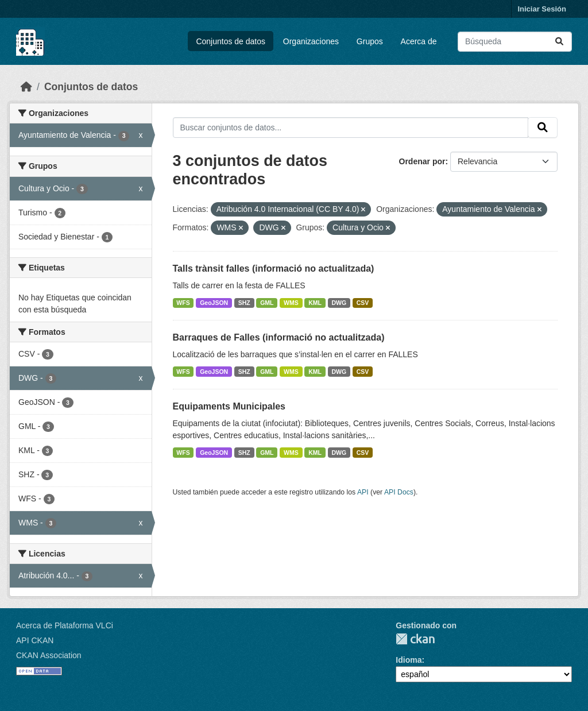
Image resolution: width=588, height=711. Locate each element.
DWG (339, 303)
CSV (363, 303)
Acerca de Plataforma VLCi (65, 625)
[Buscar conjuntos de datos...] (515, 42)
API (363, 492)
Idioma (409, 660)
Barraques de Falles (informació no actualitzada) (279, 337)
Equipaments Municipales (229, 406)
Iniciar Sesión (542, 9)
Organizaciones (311, 41)
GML (267, 303)
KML (315, 303)
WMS (291, 303)
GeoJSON (214, 303)
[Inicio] (26, 87)
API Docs (399, 492)
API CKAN (35, 640)
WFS (183, 303)
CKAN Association (49, 655)
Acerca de (419, 41)
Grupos (370, 41)
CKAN (415, 639)
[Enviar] (559, 42)
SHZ (244, 303)
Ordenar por (422, 161)
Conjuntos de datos (231, 41)
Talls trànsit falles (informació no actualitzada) (274, 268)
